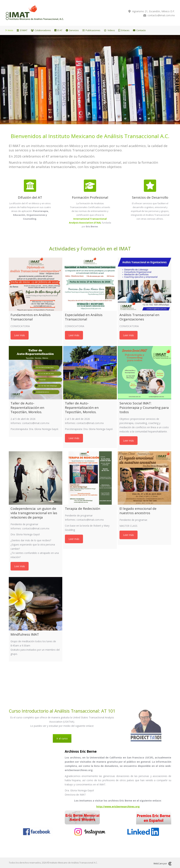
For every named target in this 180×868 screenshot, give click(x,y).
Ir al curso (62, 738)
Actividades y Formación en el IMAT (90, 248)
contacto (150, 15)
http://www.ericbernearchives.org (118, 806)
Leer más (20, 335)
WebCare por (162, 864)
